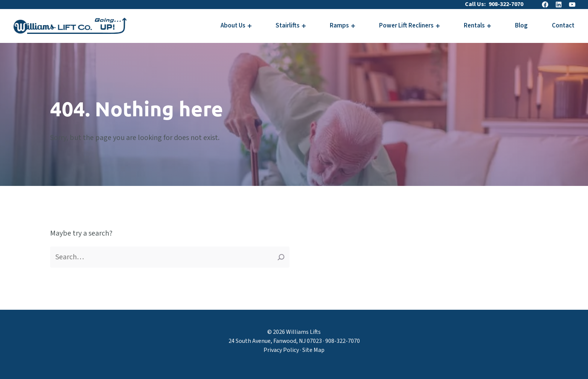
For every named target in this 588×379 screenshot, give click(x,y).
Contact (563, 26)
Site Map (313, 350)
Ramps (339, 26)
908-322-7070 (506, 4)
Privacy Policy (281, 350)
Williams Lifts (303, 332)
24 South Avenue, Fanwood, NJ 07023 (275, 341)
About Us (233, 26)
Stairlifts (288, 26)
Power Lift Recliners (406, 26)
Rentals (474, 26)
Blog (521, 26)
